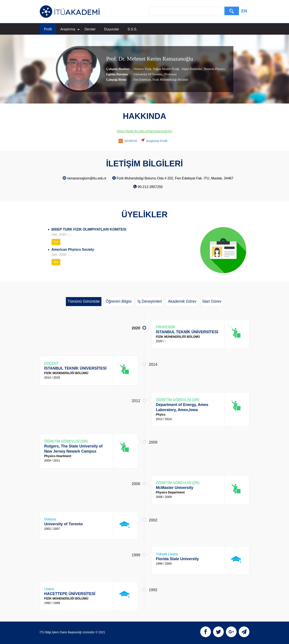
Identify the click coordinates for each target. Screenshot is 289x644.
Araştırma (70, 29)
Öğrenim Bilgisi (119, 301)
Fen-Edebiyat (142, 80)
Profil (48, 29)
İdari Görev (212, 301)
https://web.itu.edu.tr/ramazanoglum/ (144, 131)
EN (244, 11)
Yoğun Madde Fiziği (166, 69)
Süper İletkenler (191, 69)
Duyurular (112, 29)
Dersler (90, 29)
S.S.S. (132, 29)
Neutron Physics (214, 69)
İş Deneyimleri (150, 301)
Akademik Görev (182, 301)
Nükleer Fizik (142, 69)
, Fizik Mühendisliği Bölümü (169, 80)
